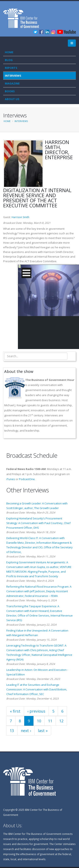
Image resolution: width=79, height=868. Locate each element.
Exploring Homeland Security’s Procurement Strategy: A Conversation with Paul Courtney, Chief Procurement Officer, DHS (38, 523)
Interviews (13, 76)
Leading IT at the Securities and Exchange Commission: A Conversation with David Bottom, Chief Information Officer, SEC (37, 689)
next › (26, 731)
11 (50, 721)
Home (9, 52)
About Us (12, 99)
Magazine (12, 83)
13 (12, 731)
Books (10, 91)
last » (43, 731)
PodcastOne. (27, 479)
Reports (11, 68)
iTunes (11, 479)
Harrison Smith (20, 217)
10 (39, 721)
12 (61, 721)
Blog (9, 60)
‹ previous (36, 711)
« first (15, 711)
